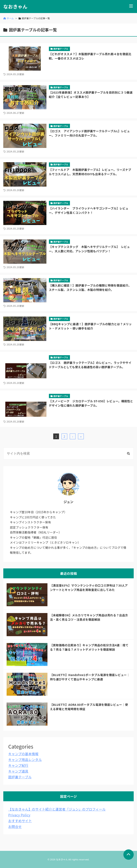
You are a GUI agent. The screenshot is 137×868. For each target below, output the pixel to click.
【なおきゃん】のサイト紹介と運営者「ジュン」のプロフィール (57, 809)
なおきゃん (15, 7)
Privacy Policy (19, 815)
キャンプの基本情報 (23, 754)
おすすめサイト (20, 821)
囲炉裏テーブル (20, 777)
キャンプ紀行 (18, 765)
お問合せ (15, 826)
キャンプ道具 (18, 771)
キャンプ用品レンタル (25, 760)
